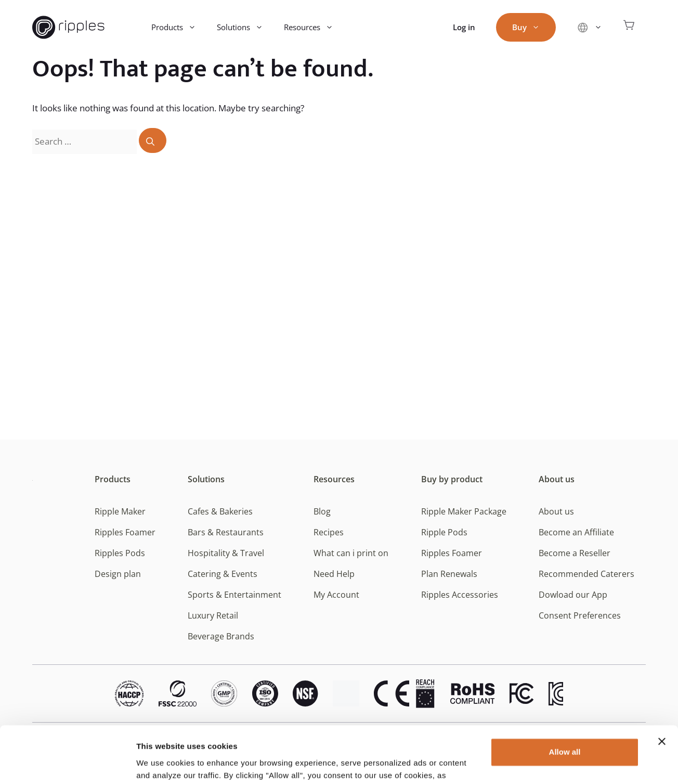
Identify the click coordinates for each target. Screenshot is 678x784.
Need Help (334, 574)
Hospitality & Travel (226, 553)
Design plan (118, 574)
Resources (314, 27)
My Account (336, 595)
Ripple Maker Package (464, 511)
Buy (531, 27)
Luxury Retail (213, 615)
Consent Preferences (580, 615)
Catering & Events (223, 574)
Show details (160, 763)
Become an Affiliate (576, 532)
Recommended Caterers (586, 574)
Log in (464, 27)
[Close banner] (662, 688)
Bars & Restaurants (226, 532)
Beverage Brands (221, 636)
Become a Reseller (575, 553)
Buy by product (452, 479)
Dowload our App (573, 595)
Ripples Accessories (460, 595)
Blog (322, 511)
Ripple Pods (444, 532)
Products (179, 27)
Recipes (329, 532)
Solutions (245, 27)
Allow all (565, 699)
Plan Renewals (449, 574)
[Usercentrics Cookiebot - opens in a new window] (67, 764)
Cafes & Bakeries (220, 511)
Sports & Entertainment (234, 595)
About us (557, 479)
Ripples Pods (120, 553)
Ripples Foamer (125, 532)
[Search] (153, 140)
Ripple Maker (120, 511)
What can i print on (351, 553)
